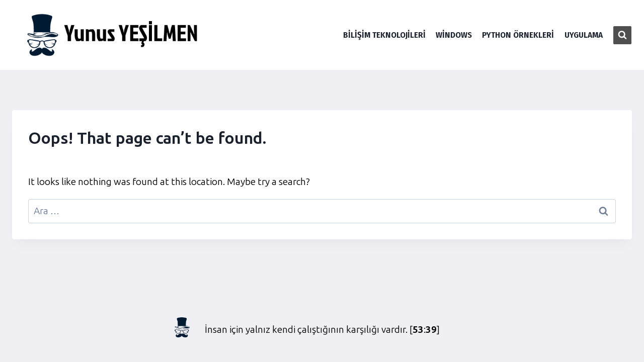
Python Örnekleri (518, 35)
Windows (454, 35)
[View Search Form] (622, 35)
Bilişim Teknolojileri (384, 35)
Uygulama (584, 35)
